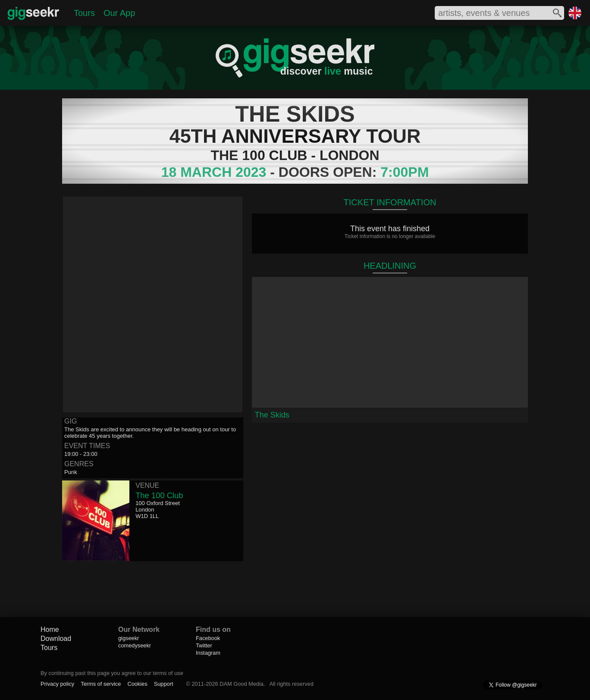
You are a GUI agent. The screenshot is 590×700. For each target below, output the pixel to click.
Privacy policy (57, 684)
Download (56, 639)
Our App (119, 13)
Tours (84, 13)
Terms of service (101, 684)
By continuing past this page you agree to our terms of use (112, 673)
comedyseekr (135, 645)
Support (164, 684)
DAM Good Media (242, 684)
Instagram (208, 653)
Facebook (208, 638)
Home (50, 629)
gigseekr (129, 638)
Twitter (204, 645)
